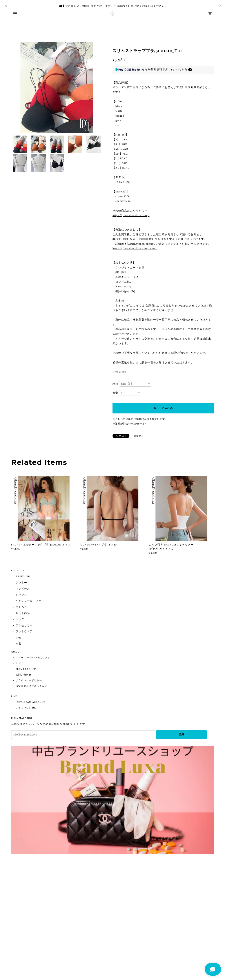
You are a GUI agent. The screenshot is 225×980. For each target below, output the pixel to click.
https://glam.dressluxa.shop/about (135, 248)
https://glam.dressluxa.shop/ (131, 215)
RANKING (23, 577)
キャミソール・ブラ (28, 601)
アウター (21, 583)
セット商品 (23, 613)
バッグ (20, 620)
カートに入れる (163, 408)
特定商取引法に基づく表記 (31, 686)
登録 (181, 734)
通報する (139, 436)
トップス (21, 595)
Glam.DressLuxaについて (33, 658)
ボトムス (21, 607)
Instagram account (30, 702)
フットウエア (24, 632)
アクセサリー (24, 626)
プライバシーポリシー (29, 681)
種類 (115, 384)
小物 (18, 638)
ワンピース (23, 589)
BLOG (20, 663)
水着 (18, 644)
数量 (115, 393)
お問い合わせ (24, 675)
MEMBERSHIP (26, 669)
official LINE (26, 708)
